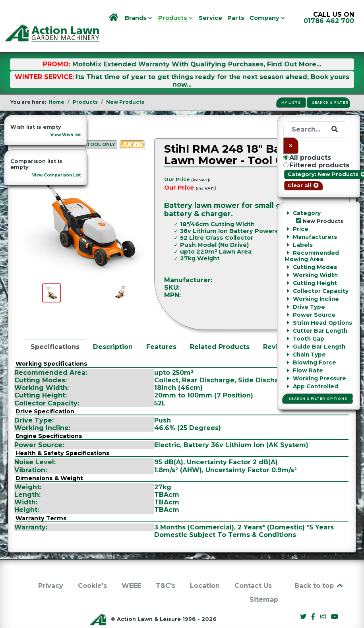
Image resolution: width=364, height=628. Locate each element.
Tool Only (101, 126)
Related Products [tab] (220, 329)
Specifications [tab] (55, 329)
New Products (47, 109)
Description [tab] (113, 329)
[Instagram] (324, 599)
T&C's (166, 568)
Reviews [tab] (277, 329)
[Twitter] (304, 599)
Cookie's (92, 568)
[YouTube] (334, 599)
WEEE (131, 568)
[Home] (114, 18)
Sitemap (264, 582)
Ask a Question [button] (314, 297)
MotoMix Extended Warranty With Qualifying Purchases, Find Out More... (197, 46)
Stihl (332, 262)
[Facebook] (314, 599)
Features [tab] (161, 329)
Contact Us (253, 568)
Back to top (319, 568)
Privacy (51, 568)
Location (205, 568)
